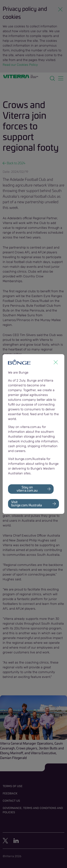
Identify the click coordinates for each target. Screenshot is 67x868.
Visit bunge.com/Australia (27, 504)
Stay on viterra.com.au (27, 489)
